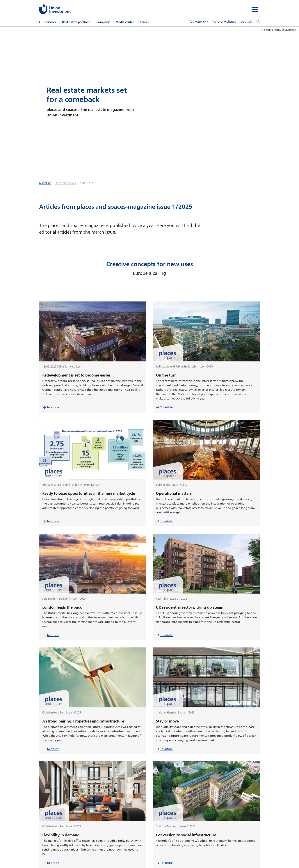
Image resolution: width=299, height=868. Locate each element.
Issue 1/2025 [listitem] (87, 183)
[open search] (258, 22)
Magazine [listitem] (45, 183)
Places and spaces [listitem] (65, 183)
